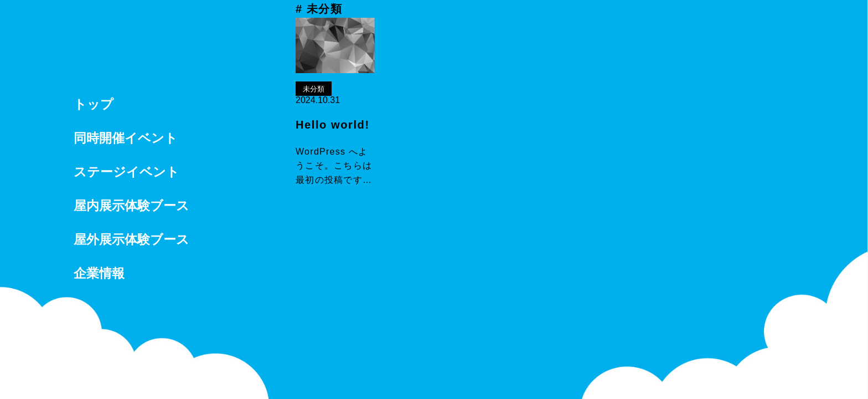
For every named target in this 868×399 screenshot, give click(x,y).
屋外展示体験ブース (131, 239)
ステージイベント (126, 172)
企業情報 (99, 273)
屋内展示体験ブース (131, 206)
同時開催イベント (126, 138)
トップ (94, 104)
